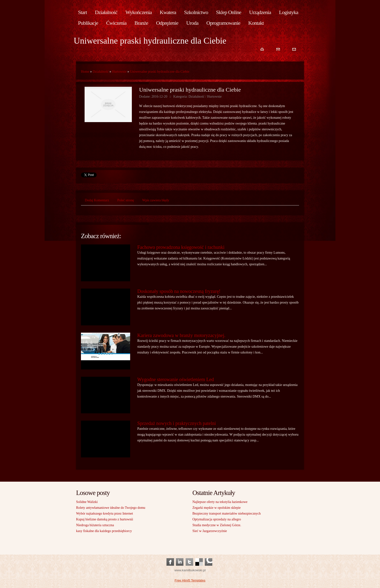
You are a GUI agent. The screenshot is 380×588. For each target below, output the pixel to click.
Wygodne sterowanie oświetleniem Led (176, 379)
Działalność (101, 72)
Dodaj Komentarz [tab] (97, 200)
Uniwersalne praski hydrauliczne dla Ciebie (160, 72)
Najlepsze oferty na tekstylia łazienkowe (220, 502)
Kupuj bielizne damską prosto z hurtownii (105, 519)
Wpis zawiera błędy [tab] (156, 200)
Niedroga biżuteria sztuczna (95, 525)
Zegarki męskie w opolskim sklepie (217, 508)
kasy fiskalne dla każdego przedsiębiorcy (104, 531)
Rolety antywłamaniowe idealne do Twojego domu (111, 508)
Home (85, 72)
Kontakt (256, 23)
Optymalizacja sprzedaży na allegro (217, 519)
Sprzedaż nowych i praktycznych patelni (177, 423)
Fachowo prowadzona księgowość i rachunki (181, 247)
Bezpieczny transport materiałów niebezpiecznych (227, 514)
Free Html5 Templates (190, 580)
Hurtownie (119, 72)
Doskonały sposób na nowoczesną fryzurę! (179, 291)
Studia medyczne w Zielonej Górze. (217, 525)
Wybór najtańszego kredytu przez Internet (105, 514)
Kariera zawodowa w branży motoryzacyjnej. (182, 335)
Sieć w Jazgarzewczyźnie (210, 531)
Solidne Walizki (87, 502)
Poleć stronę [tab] (126, 200)
